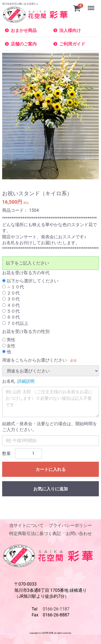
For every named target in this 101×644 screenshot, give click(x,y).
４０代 (11, 305)
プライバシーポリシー (70, 525)
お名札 (9, 382)
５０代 (11, 311)
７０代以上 (15, 323)
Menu (92, 5)
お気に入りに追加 (51, 489)
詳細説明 (26, 382)
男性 (9, 340)
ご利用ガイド (72, 44)
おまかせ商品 (24, 30)
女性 (9, 346)
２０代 (11, 293)
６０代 (11, 317)
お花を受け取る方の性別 (26, 332)
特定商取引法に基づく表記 (35, 534)
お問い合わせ (79, 534)
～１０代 (13, 287)
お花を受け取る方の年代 (26, 273)
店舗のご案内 (24, 44)
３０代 (11, 299)
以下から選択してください (30, 281)
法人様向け (70, 30)
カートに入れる (51, 469)
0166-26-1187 (56, 609)
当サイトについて (26, 525)
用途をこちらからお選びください (34, 360)
